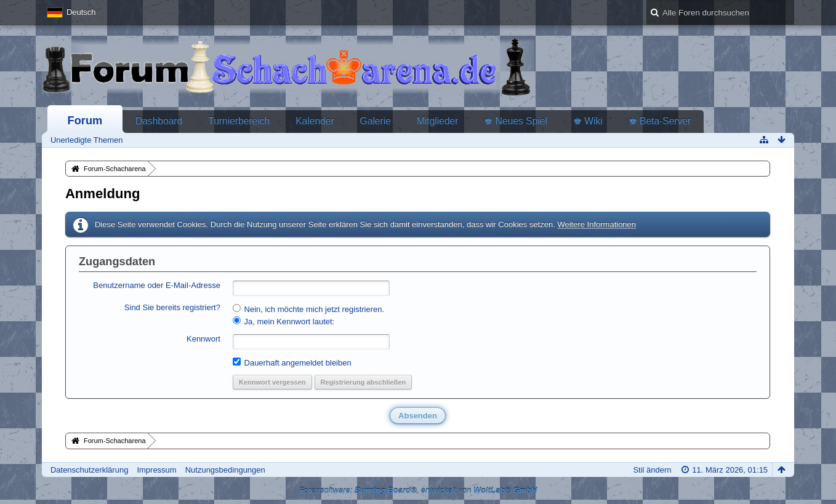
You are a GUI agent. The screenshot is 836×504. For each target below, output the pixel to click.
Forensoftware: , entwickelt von (418, 490)
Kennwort (203, 339)
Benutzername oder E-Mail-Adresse (157, 285)
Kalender (315, 121)
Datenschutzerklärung (89, 470)
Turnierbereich (239, 121)
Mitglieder (438, 121)
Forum (85, 121)
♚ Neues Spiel (515, 121)
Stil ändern (652, 470)
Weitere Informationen (597, 224)
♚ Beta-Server (660, 121)
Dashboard (159, 121)
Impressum (156, 470)
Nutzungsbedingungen (225, 470)
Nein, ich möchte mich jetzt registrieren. (308, 309)
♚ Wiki (588, 121)
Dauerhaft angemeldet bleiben (292, 362)
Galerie (376, 121)
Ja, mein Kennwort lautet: (283, 321)
